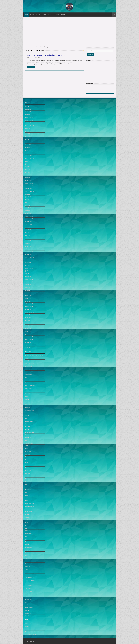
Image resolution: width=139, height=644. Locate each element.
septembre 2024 (30, 159)
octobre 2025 (29, 123)
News (27, 501)
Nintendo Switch (29, 506)
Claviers (27, 399)
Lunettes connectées (30, 476)
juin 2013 (28, 290)
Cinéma (57, 15)
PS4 (26, 536)
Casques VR (28, 391)
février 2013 (28, 298)
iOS (26, 460)
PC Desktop (28, 531)
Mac (26, 479)
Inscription (28, 624)
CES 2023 (28, 394)
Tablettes (28, 569)
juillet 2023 (28, 197)
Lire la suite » (31, 67)
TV (26, 597)
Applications (29, 366)
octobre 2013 (29, 285)
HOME (27, 15)
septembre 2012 (30, 312)
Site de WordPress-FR (31, 634)
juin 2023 (28, 200)
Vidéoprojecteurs (30, 605)
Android (27, 358)
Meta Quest (28, 490)
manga (27, 487)
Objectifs (28, 514)
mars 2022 (28, 241)
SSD (26, 558)
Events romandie (30, 432)
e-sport (27, 413)
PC (26, 525)
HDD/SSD (28, 454)
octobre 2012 (29, 309)
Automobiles (29, 375)
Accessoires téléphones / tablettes (34, 355)
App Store (28, 361)
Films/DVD (28, 438)
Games (38, 15)
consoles (28, 407)
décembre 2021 (29, 249)
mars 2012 (28, 329)
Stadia (27, 561)
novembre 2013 (29, 282)
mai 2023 (28, 202)
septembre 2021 (30, 257)
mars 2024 (28, 175)
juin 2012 (28, 320)
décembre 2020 (29, 268)
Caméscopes (29, 383)
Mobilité (63, 15)
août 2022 (28, 227)
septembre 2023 (30, 191)
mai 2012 (28, 323)
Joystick (27, 465)
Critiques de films (30, 410)
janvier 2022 (28, 246)
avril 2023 (28, 205)
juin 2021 (28, 265)
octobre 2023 (29, 189)
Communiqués (29, 402)
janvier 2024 (28, 180)
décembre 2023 (29, 183)
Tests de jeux (29, 588)
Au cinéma (28, 369)
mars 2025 (28, 142)
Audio (27, 372)
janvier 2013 (28, 301)
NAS (26, 498)
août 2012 (28, 315)
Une (26, 602)
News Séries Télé (30, 503)
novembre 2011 (29, 340)
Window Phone (29, 608)
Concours (28, 405)
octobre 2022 (29, 222)
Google (27, 449)
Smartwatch (28, 553)
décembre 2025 (29, 117)
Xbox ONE (28, 613)
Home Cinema (29, 457)
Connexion (28, 626)
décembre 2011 (29, 337)
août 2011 (28, 348)
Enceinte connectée (30, 424)
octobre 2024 (29, 156)
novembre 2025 (29, 120)
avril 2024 (28, 172)
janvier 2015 (28, 271)
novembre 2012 (29, 307)
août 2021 (28, 260)
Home (28, 47)
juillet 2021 (28, 263)
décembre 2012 (29, 304)
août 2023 (28, 194)
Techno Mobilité (29, 578)
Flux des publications (31, 629)
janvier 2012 (28, 334)
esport (27, 429)
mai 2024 (28, 169)
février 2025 (28, 145)
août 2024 (28, 161)
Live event (28, 473)
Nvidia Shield (29, 512)
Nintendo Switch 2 (30, 509)
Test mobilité (29, 586)
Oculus (27, 517)
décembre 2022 (29, 216)
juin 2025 (28, 134)
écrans (27, 416)
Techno (44, 15)
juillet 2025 (28, 131)
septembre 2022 (30, 224)
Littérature (50, 15)
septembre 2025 (30, 126)
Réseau (27, 545)
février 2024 (28, 178)
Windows (28, 610)
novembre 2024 (29, 153)
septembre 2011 (30, 345)
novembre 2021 (29, 252)
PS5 (26, 539)
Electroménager (29, 421)
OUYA (27, 523)
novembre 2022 (29, 219)
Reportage (28, 542)
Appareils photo (29, 364)
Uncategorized (29, 599)
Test (26, 583)
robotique (28, 550)
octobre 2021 (29, 254)
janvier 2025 (28, 148)
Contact (32, 15)
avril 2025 (28, 139)
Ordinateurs (28, 520)
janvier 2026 (28, 115)
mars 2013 (28, 296)
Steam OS (28, 567)
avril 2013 (28, 293)
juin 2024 (28, 167)
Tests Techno (29, 591)
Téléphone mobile (30, 580)
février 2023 (28, 211)
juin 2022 (28, 233)
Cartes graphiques (30, 386)
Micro (27, 492)
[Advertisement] (70, 32)
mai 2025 (28, 137)
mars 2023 (28, 208)
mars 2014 (28, 276)
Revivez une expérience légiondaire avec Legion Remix (49, 55)
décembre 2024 (29, 150)
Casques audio (29, 388)
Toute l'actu (28, 594)
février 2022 (28, 244)
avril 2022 (28, 238)
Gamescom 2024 (30, 443)
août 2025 (28, 128)
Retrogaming (29, 547)
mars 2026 (28, 109)
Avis (26, 377)
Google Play (28, 451)
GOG (27, 446)
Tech (27, 572)
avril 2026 (28, 106)
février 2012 (28, 331)
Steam (27, 564)
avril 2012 (28, 326)
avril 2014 (28, 274)
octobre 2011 (29, 342)
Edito (27, 418)
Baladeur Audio (29, 380)
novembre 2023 (29, 186)
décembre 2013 (29, 279)
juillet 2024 (28, 164)
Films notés (28, 435)
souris (27, 556)
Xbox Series (28, 616)
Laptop (27, 468)
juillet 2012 (28, 318)
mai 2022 (28, 235)
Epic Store (28, 427)
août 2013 (28, 287)
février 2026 (28, 112)
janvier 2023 (28, 213)
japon (27, 462)
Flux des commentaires (31, 632)
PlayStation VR (29, 534)
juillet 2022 (28, 230)
